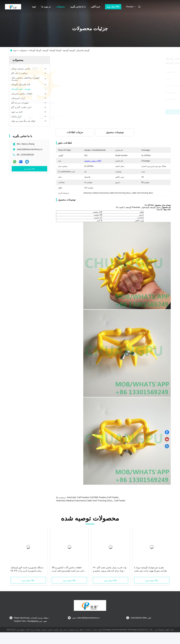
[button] (16, 553)
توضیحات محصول (115, 132)
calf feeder (120, 501)
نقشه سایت (97, 630)
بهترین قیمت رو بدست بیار (129, 112)
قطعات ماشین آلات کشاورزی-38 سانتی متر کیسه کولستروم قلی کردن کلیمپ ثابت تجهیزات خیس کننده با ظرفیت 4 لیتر (69, 569)
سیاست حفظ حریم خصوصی (79, 630)
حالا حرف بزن (113, 7)
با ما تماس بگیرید (78, 7)
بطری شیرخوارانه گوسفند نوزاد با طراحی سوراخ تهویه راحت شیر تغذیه (151, 569)
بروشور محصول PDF (93, 161)
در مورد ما (46, 7)
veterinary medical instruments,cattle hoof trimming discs (84, 501)
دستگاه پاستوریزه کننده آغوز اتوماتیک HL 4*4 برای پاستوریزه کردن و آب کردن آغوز (27, 569)
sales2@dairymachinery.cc (30, 149)
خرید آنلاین (96, 7)
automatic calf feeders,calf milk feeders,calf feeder (93, 497)
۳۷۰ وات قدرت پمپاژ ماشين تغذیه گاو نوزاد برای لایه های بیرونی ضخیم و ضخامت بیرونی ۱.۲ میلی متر (110, 569)
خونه (34, 7)
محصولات (60, 7)
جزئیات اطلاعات (75, 132)
